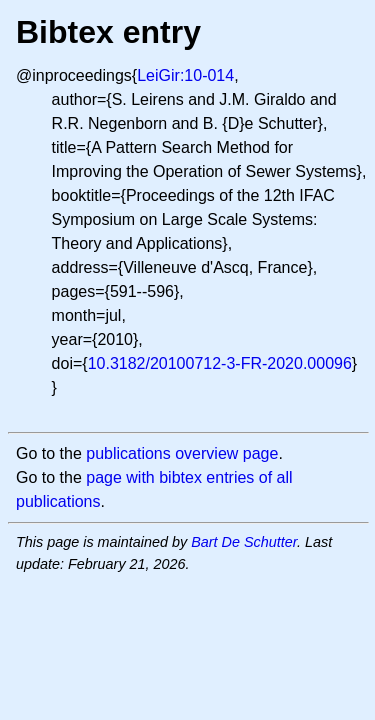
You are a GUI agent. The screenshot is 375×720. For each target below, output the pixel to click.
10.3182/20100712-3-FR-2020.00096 (220, 363)
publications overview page (182, 453)
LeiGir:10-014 (185, 75)
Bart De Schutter (244, 542)
